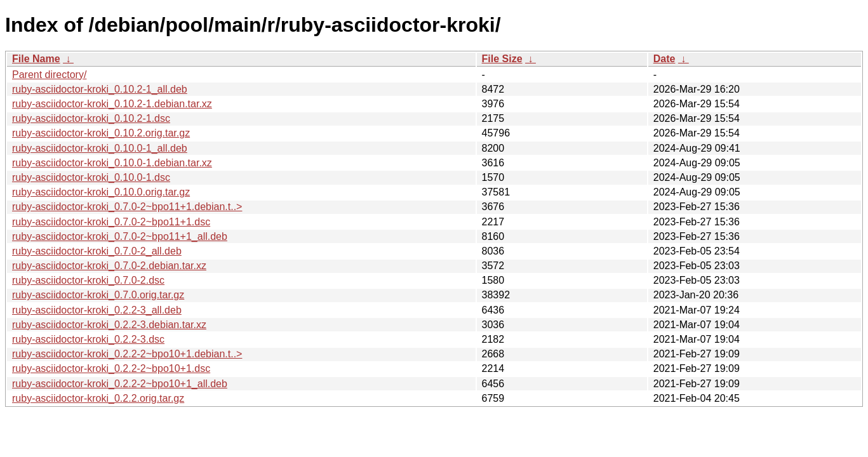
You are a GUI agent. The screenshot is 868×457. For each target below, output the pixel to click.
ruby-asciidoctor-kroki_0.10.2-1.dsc (91, 118)
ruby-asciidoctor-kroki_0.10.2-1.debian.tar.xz (112, 104)
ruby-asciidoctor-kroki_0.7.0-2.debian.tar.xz (109, 266)
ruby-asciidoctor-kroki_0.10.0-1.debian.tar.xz (112, 163)
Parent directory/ (49, 75)
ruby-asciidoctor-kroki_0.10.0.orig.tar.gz (101, 192)
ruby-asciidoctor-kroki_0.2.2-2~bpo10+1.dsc (111, 368)
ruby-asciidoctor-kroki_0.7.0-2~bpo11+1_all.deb (120, 236)
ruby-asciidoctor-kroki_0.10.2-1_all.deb (100, 89)
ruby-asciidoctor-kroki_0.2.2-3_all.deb (97, 310)
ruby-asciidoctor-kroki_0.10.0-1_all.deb (100, 148)
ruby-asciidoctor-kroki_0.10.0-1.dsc (91, 177)
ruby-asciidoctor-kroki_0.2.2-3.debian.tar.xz (109, 325)
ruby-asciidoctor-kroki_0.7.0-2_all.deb (97, 251)
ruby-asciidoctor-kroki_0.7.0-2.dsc (88, 280)
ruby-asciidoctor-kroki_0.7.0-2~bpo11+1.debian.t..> (127, 207)
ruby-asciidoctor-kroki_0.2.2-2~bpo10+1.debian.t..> (127, 354)
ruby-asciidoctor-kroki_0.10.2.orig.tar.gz (101, 133)
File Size (502, 59)
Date (664, 59)
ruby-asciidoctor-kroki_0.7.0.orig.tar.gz (98, 295)
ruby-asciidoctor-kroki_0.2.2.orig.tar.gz (98, 398)
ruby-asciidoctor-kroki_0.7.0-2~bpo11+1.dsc (111, 222)
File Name (36, 59)
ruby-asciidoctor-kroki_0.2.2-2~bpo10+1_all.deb (120, 384)
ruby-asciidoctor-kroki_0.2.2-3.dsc (88, 339)
